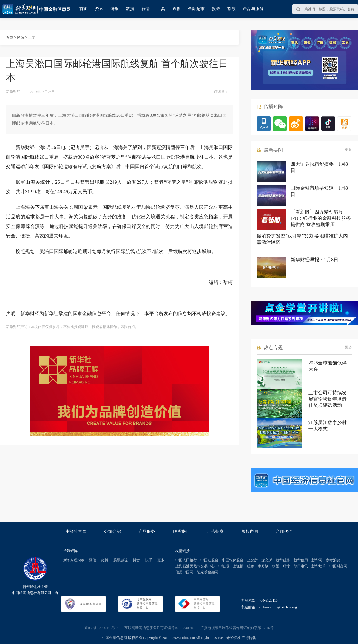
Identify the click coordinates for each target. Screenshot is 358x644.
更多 (348, 150)
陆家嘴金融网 (208, 572)
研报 (115, 9)
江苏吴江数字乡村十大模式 (328, 426)
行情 (146, 9)
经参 (251, 566)
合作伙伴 (284, 532)
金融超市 (196, 9)
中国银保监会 (233, 560)
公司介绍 (112, 532)
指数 (232, 9)
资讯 (99, 9)
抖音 (136, 560)
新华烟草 (319, 566)
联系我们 (181, 532)
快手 (149, 560)
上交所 (252, 560)
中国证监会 (209, 560)
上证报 (238, 566)
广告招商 (215, 532)
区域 (21, 37)
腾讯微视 (121, 560)
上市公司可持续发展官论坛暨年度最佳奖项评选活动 (328, 399)
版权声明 (250, 532)
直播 (177, 9)
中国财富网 (338, 566)
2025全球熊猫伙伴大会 (328, 366)
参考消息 (333, 560)
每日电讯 (301, 566)
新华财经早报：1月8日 (314, 260)
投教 (216, 9)
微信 (92, 560)
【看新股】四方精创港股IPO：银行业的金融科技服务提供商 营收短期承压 (321, 218)
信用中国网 (184, 572)
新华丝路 (283, 560)
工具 (161, 9)
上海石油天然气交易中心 (195, 566)
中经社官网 (76, 532)
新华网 (317, 560)
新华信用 (301, 560)
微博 (105, 560)
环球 (286, 566)
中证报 (224, 566)
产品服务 (147, 532)
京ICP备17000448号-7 (101, 628)
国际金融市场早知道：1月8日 (319, 191)
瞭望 (276, 566)
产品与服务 (253, 9)
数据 (130, 9)
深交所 (267, 560)
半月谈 (263, 566)
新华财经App (74, 560)
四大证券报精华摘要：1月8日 (319, 167)
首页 (84, 9)
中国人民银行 (186, 560)
